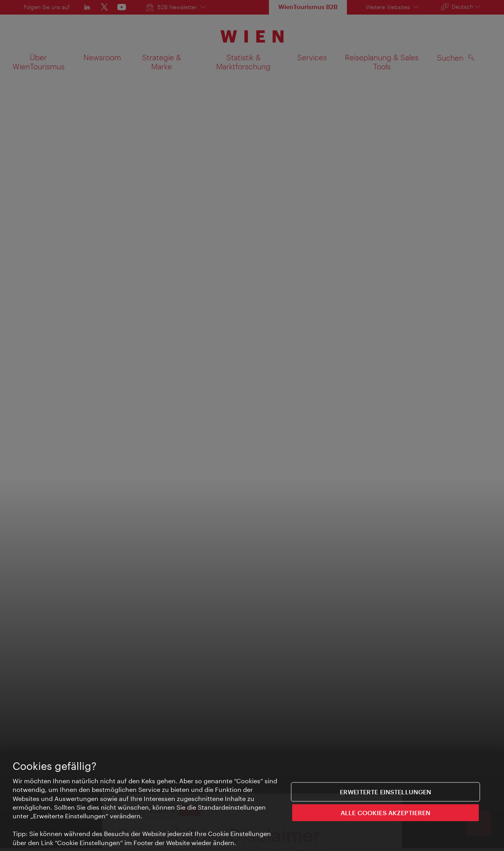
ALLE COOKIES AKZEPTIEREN (386, 813)
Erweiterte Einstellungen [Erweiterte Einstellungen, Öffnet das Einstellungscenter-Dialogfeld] (386, 792)
